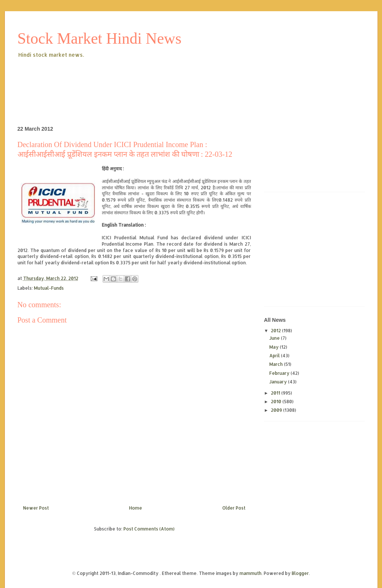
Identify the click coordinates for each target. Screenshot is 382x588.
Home (136, 508)
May (275, 347)
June (275, 338)
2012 (276, 331)
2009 (277, 410)
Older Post (234, 508)
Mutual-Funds (49, 288)
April (275, 356)
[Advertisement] (153, 80)
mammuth (251, 573)
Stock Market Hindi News (100, 38)
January (279, 382)
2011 (276, 393)
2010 (277, 402)
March (277, 364)
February (280, 373)
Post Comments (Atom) (149, 529)
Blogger (300, 573)
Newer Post (36, 508)
